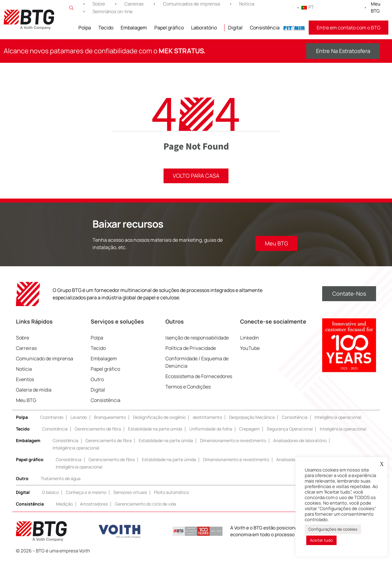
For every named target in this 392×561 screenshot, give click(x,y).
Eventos (25, 380)
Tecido (106, 28)
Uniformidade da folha (211, 429)
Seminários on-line (113, 11)
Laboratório (204, 28)
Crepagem (249, 429)
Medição (64, 504)
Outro (97, 380)
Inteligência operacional (338, 417)
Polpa (85, 28)
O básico (50, 493)
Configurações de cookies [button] (333, 529)
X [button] (382, 464)
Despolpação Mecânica (252, 417)
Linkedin (250, 338)
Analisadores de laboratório (300, 441)
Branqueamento (110, 417)
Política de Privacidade (191, 348)
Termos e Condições (188, 387)
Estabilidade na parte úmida (155, 429)
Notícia (247, 4)
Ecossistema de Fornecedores (199, 377)
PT (308, 7)
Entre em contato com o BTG (349, 28)
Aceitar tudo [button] (321, 540)
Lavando (79, 417)
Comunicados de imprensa (191, 4)
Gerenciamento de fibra (98, 429)
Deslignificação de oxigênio (159, 417)
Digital (235, 28)
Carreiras (134, 4)
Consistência (265, 28)
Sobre (99, 4)
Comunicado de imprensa (45, 359)
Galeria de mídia (34, 390)
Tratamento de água (61, 479)
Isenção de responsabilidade (197, 338)
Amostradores (94, 504)
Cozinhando (52, 417)
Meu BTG (376, 7)
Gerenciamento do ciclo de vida (145, 504)
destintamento (207, 417)
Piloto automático (171, 493)
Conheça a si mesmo (86, 493)
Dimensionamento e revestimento (233, 441)
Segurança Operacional (290, 429)
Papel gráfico (169, 28)
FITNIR (294, 28)
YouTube (250, 348)
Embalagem (134, 28)
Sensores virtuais (130, 493)
